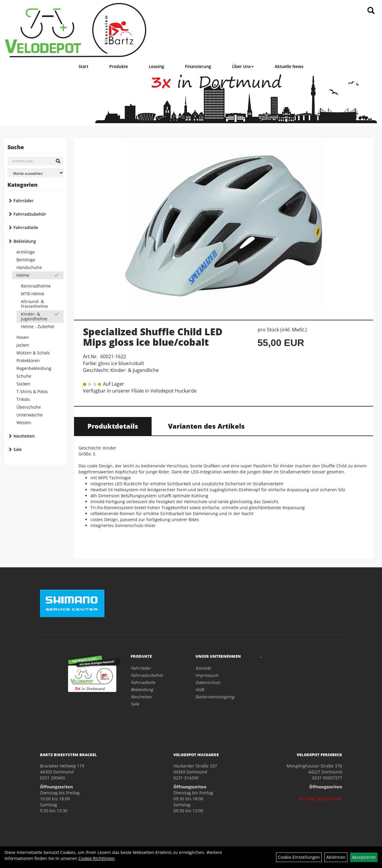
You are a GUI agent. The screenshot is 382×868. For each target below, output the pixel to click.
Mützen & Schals (33, 353)
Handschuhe (29, 267)
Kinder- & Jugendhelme (34, 316)
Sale (18, 449)
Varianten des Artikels (206, 426)
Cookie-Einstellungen (299, 857)
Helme (23, 275)
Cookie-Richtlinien (97, 858)
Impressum (207, 675)
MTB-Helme (33, 294)
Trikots (23, 399)
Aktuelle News (289, 66)
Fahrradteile (26, 227)
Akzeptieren (364, 857)
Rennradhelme (36, 286)
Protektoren (28, 360)
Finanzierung (198, 66)
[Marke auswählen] (36, 173)
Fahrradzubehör (30, 214)
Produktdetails (113, 426)
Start (83, 66)
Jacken (23, 345)
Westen (24, 423)
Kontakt (203, 668)
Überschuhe (29, 407)
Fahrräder (24, 201)
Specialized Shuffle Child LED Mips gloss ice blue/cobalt (153, 337)
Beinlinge (26, 260)
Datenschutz (208, 682)
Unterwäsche (30, 415)
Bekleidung (25, 241)
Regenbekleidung (34, 368)
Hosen (23, 337)
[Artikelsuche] (371, 11)
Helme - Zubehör (38, 326)
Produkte (118, 66)
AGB (200, 689)
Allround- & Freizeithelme (34, 304)
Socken (23, 384)
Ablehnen (336, 857)
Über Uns (243, 66)
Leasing (157, 66)
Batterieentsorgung (215, 697)
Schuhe (24, 376)
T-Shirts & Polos (32, 391)
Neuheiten (24, 436)
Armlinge (26, 252)
